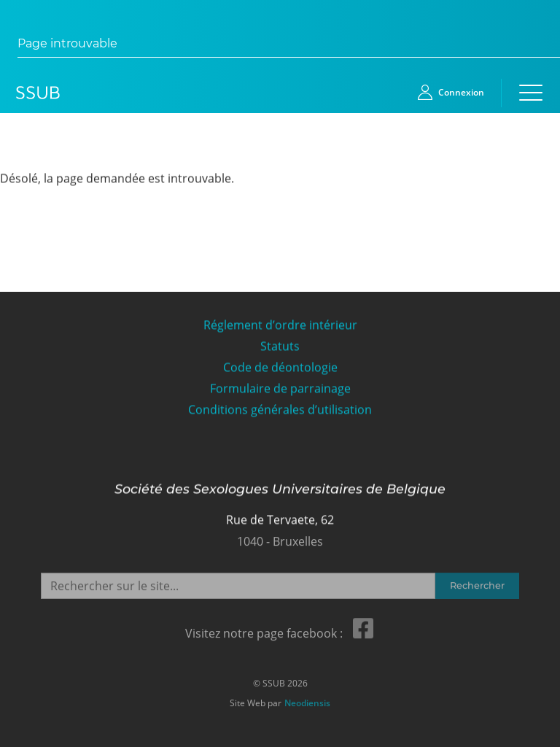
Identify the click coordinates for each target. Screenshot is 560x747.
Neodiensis (307, 702)
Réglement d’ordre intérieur (280, 325)
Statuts (280, 346)
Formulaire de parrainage (280, 388)
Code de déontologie (280, 367)
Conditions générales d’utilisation (280, 410)
